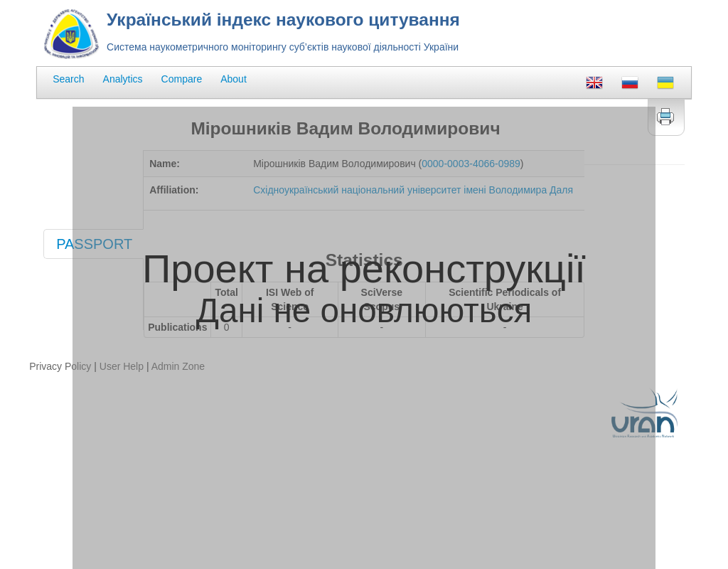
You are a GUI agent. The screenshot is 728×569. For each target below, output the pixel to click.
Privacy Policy (60, 366)
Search (68, 79)
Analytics (123, 79)
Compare (182, 79)
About (234, 79)
